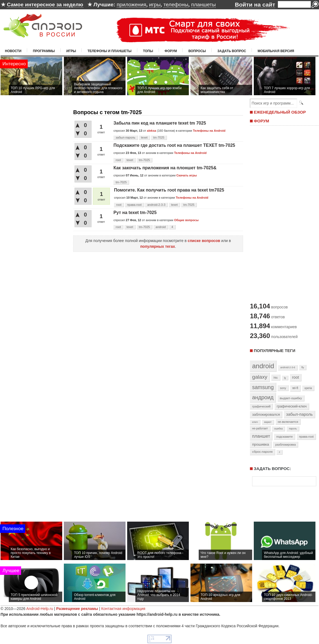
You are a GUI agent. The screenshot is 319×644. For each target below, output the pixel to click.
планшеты (203, 5)
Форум (171, 51)
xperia (308, 388)
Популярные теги (274, 351)
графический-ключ (292, 406)
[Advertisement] (282, 213)
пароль (293, 429)
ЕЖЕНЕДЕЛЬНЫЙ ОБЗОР (280, 112)
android (161, 227)
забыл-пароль (126, 137)
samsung (263, 387)
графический (261, 406)
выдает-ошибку (291, 398)
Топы (148, 51)
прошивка (261, 444)
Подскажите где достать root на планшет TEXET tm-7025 (174, 145)
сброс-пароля (262, 452)
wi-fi (295, 388)
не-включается (288, 422)
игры (155, 5)
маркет (268, 422)
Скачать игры (187, 175)
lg (285, 378)
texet (144, 137)
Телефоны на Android (209, 131)
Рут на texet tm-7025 (135, 213)
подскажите (284, 437)
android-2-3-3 (156, 205)
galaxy (260, 377)
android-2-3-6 (288, 367)
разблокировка (285, 445)
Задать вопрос (232, 51)
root (118, 160)
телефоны (176, 5)
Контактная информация (123, 609)
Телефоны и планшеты (109, 51)
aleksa (152, 131)
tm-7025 (159, 137)
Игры (71, 51)
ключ (255, 422)
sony (283, 388)
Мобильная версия (276, 51)
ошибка (278, 429)
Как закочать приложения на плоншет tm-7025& (165, 168)
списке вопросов (204, 241)
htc (276, 377)
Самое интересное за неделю (45, 5)
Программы (44, 51)
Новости (13, 51)
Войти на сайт (255, 5)
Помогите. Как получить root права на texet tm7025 (169, 190)
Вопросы (197, 51)
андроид (263, 397)
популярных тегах (158, 246)
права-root (134, 205)
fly (303, 367)
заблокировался (266, 414)
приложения (132, 5)
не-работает (260, 428)
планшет (261, 436)
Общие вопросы (186, 220)
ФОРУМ (261, 121)
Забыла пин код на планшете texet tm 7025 (160, 123)
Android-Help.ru (40, 609)
